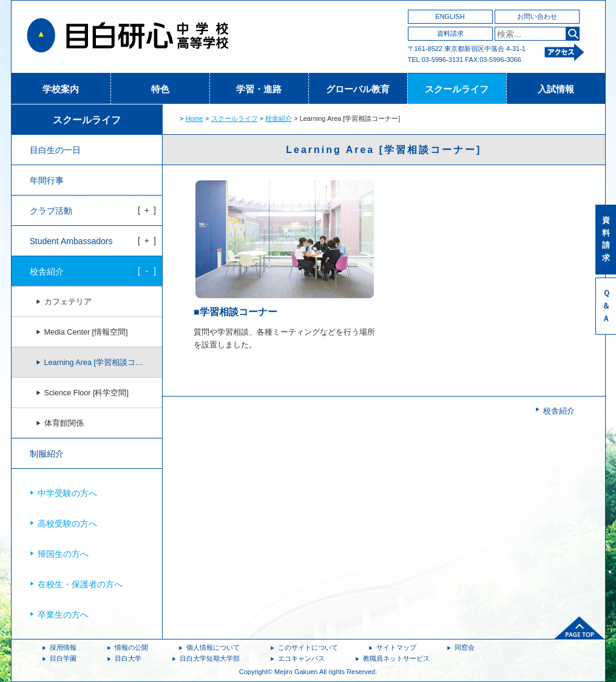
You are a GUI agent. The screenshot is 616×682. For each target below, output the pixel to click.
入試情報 (556, 89)
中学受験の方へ (67, 493)
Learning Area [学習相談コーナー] (103, 363)
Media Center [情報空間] (86, 332)
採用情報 (63, 647)
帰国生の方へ (63, 554)
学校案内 (61, 89)
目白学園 (63, 658)
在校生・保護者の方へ (80, 584)
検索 (573, 34)
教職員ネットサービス (396, 658)
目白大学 (128, 658)
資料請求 (450, 33)
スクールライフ (457, 89)
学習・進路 (259, 89)
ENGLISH (450, 16)
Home (195, 118)
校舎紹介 (279, 118)
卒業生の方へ (63, 615)
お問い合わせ (537, 16)
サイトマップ (396, 647)
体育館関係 (64, 423)
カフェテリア (68, 302)
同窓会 (465, 647)
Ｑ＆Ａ (606, 306)
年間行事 (47, 180)
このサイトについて (308, 647)
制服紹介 (47, 454)
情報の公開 (131, 647)
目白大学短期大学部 (210, 658)
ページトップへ (580, 628)
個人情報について (213, 647)
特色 (160, 89)
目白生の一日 (55, 150)
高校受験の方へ (67, 523)
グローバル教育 (358, 89)
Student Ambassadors (71, 241)
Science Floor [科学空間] (87, 393)
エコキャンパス (301, 658)
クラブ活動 (51, 211)
